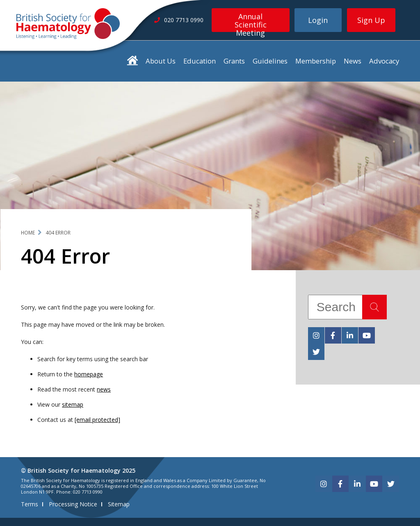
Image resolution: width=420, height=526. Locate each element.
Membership (316, 61)
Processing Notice (73, 504)
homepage (89, 374)
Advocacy (384, 61)
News (353, 61)
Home (28, 233)
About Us (161, 61)
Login (318, 20)
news (104, 389)
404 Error (58, 233)
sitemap (73, 404)
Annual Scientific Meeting (251, 22)
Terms (30, 504)
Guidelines (270, 61)
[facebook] (333, 335)
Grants (234, 61)
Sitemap (119, 504)
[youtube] (367, 335)
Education (200, 61)
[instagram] (316, 335)
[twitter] (316, 352)
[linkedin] (350, 335)
